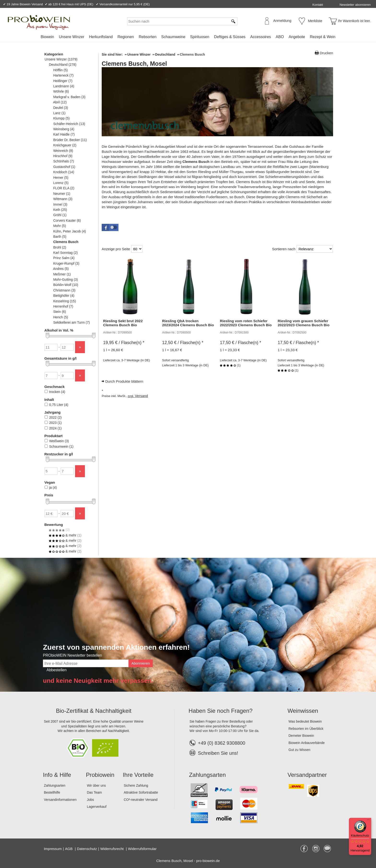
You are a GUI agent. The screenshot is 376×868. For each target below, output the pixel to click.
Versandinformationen (60, 800)
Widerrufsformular (142, 849)
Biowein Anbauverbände (307, 743)
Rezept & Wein (323, 37)
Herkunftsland (101, 37)
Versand (141, 396)
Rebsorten (147, 37)
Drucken (326, 53)
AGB (69, 849)
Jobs (90, 800)
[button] (110, 227)
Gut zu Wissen (299, 750)
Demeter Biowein (301, 736)
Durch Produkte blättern (124, 381)
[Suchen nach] (178, 21)
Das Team (94, 792)
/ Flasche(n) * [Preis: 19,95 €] (124, 343)
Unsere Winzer (71, 37)
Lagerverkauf (97, 807)
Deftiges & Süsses (230, 37)
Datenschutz (87, 849)
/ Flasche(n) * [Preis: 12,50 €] (183, 343)
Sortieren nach (284, 249)
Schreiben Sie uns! (218, 753)
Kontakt (318, 5)
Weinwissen (303, 711)
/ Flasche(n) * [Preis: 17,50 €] (241, 343)
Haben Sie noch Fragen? (220, 711)
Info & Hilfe (57, 775)
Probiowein (100, 775)
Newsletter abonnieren (355, 5)
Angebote (297, 37)
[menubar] (188, 38)
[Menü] (368, 821)
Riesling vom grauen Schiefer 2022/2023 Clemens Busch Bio (304, 323)
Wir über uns (96, 785)
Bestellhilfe (52, 792)
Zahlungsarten (55, 785)
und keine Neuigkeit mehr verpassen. (98, 681)
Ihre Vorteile (138, 775)
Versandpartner (307, 775)
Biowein (47, 37)
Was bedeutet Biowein (305, 721)
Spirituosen (200, 37)
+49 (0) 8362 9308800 (217, 743)
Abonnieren (141, 663)
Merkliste (315, 21)
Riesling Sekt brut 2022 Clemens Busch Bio (123, 323)
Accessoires (261, 37)
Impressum (53, 849)
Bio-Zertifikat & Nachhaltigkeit (94, 711)
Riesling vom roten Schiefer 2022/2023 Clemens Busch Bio (246, 323)
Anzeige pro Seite (116, 249)
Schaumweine (173, 37)
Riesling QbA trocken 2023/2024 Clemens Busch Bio (188, 323)
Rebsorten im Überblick (306, 729)
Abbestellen (57, 670)
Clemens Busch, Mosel (134, 64)
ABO (280, 37)
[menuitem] (47, 37)
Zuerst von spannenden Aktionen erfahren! (116, 647)
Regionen (126, 37)
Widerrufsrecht (112, 849)
